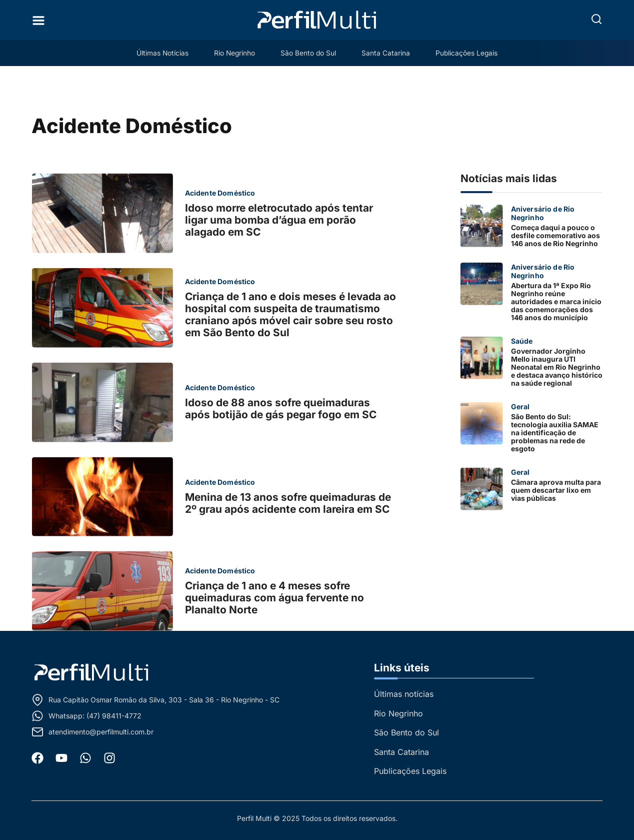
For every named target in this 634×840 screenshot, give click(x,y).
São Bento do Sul (308, 53)
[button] (596, 19)
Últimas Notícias (156, 53)
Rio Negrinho (231, 53)
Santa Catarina (389, 53)
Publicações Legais (472, 53)
